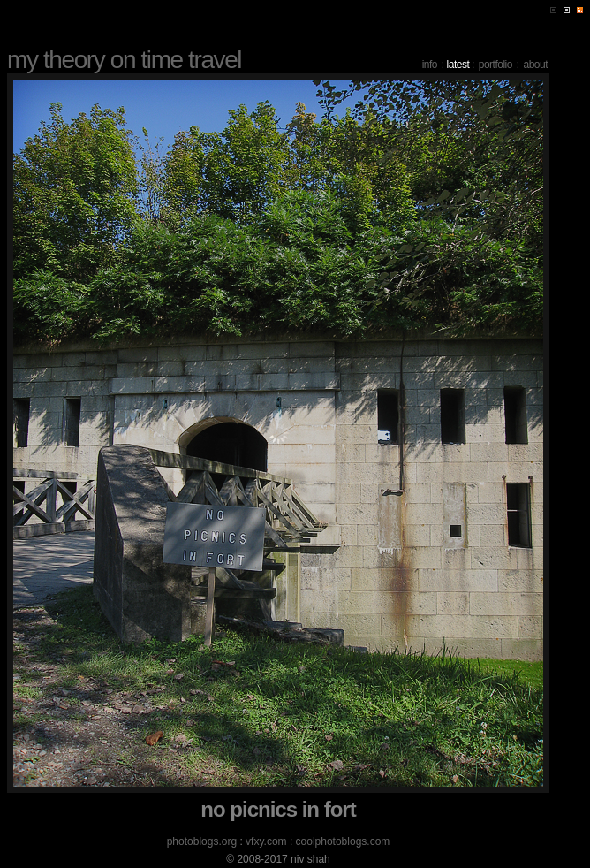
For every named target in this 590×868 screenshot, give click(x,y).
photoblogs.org (202, 841)
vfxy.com (266, 841)
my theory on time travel (124, 60)
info (430, 65)
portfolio (495, 65)
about (535, 65)
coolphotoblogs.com (343, 841)
